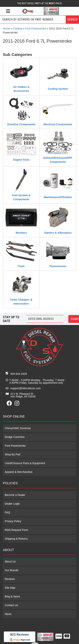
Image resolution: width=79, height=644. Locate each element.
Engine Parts (21, 160)
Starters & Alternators (58, 233)
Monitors (21, 233)
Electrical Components (58, 124)
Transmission (58, 266)
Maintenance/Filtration (58, 197)
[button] (39, 20)
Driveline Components (21, 124)
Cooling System (58, 89)
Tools (21, 266)
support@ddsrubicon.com (26, 388)
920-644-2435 (19, 374)
